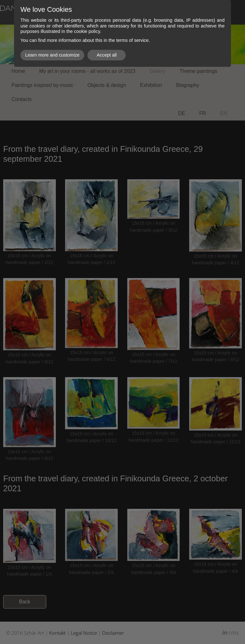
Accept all (107, 55)
